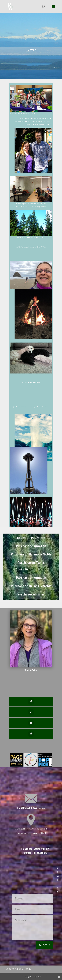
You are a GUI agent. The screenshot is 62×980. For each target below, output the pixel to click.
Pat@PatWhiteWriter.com (31, 808)
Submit (44, 945)
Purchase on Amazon (31, 546)
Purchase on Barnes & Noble (31, 554)
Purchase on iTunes (31, 563)
